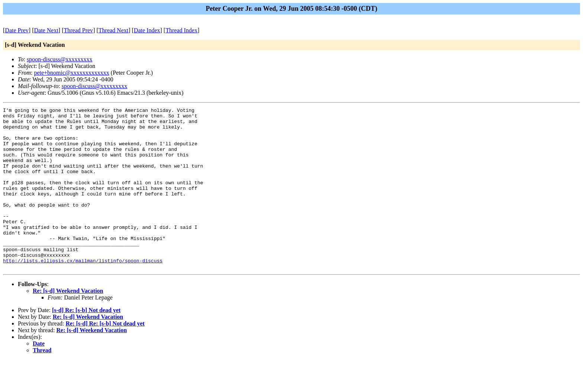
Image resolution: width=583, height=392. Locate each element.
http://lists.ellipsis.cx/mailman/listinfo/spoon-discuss (83, 292)
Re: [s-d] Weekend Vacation (68, 323)
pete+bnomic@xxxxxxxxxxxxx (71, 73)
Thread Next (113, 30)
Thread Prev (78, 30)
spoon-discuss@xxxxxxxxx (60, 59)
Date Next (46, 30)
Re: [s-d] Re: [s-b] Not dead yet (105, 356)
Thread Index (181, 30)
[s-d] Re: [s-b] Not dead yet (86, 342)
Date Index (147, 30)
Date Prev (17, 30)
